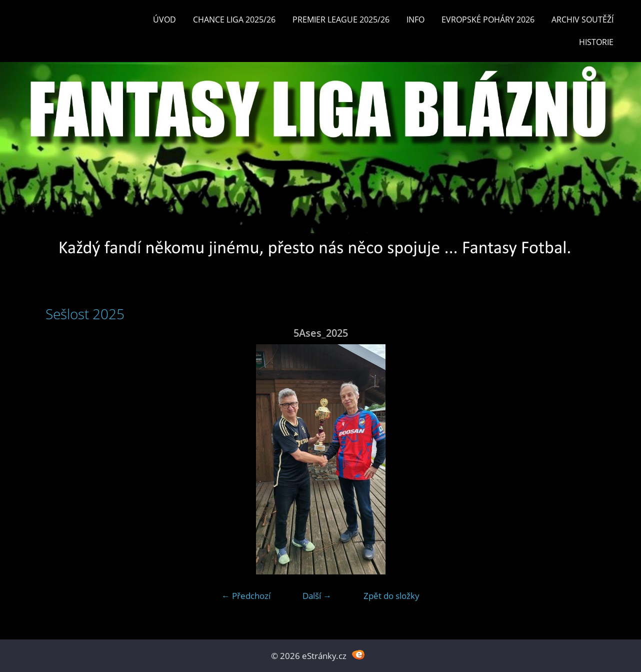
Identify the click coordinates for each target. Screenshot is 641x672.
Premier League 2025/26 (341, 20)
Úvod (164, 20)
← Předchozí (246, 596)
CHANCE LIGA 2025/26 (234, 20)
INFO (415, 20)
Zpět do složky (391, 596)
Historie (596, 42)
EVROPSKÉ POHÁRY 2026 (488, 20)
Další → (317, 596)
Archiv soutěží (582, 20)
